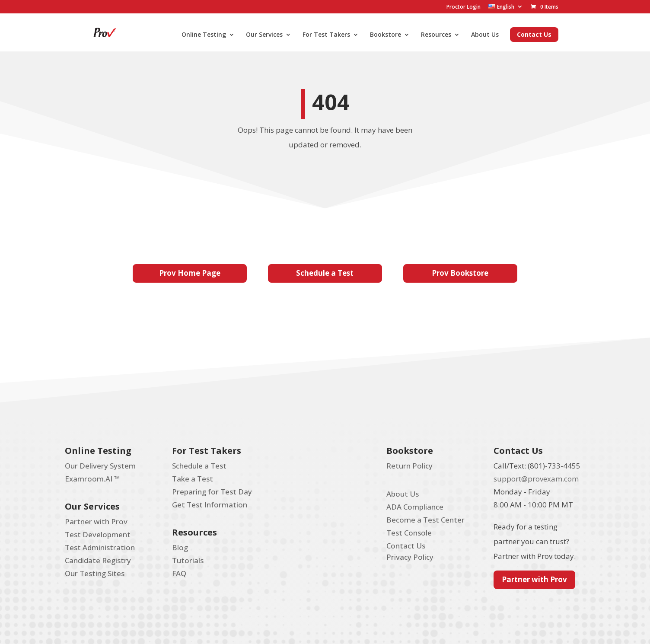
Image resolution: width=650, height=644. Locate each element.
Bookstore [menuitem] (386, 35)
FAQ (179, 573)
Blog (180, 547)
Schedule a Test (325, 273)
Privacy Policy (410, 557)
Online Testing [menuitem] (204, 35)
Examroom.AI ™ (92, 479)
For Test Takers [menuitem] (326, 35)
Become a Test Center (425, 520)
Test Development (98, 534)
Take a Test (193, 479)
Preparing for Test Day (212, 492)
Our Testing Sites (95, 573)
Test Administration (100, 547)
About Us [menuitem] (485, 35)
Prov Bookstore (460, 273)
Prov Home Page (190, 273)
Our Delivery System (100, 466)
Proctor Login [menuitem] (464, 7)
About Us (403, 494)
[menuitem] (506, 7)
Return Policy (409, 466)
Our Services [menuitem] (264, 35)
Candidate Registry (98, 560)
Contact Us (406, 546)
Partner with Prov (96, 521)
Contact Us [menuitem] (534, 34)
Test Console (409, 533)
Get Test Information (210, 505)
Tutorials (188, 560)
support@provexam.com (536, 479)
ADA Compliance (415, 507)
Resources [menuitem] (436, 35)
